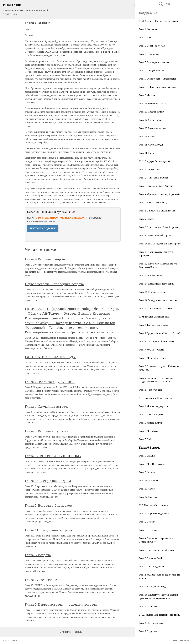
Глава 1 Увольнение (149, 29)
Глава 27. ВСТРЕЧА (41, 580)
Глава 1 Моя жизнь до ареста (153, 406)
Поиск (164, 4)
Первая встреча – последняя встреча (54, 284)
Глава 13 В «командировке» (153, 128)
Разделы (78, 632)
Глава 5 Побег (146, 439)
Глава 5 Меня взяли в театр (152, 358)
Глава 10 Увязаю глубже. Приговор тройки (160, 244)
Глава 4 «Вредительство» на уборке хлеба (160, 194)
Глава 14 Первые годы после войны (157, 284)
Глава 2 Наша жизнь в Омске (153, 178)
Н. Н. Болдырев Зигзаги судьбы (155, 161)
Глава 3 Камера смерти (150, 423)
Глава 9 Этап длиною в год (152, 586)
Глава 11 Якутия (147, 489)
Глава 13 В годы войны (150, 275)
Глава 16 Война (147, 153)
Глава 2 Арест (146, 37)
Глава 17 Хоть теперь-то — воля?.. (156, 308)
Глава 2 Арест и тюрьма (151, 414)
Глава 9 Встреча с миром (45, 259)
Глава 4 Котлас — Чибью (151, 350)
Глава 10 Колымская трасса (153, 103)
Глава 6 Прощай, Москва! (152, 70)
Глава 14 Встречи (148, 136)
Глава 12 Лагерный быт (151, 120)
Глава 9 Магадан (147, 95)
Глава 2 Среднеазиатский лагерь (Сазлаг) (159, 333)
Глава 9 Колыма (147, 472)
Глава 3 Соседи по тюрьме (152, 46)
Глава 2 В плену (147, 522)
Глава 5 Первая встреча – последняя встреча (61, 604)
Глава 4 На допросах (149, 54)
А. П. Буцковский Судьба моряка (155, 398)
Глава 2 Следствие (148, 631)
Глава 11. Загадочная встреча (48, 530)
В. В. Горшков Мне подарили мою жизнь (159, 615)
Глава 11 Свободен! (149, 607)
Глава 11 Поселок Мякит (151, 112)
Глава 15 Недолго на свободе (153, 292)
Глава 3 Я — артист (149, 530)
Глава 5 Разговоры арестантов (154, 62)
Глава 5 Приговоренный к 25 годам (156, 550)
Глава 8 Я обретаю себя (151, 390)
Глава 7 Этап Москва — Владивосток (158, 79)
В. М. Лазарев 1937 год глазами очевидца (159, 21)
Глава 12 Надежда (148, 497)
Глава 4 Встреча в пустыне (47, 431)
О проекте (65, 632)
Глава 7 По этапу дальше (151, 566)
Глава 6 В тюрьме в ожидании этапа (157, 211)
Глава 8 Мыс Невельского (152, 464)
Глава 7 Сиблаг (146, 219)
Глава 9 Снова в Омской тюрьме (155, 235)
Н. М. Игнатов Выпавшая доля (154, 317)
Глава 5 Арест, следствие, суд (154, 202)
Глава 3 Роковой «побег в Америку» (157, 186)
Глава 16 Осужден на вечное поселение (159, 300)
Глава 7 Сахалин (147, 456)
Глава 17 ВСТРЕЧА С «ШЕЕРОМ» (53, 456)
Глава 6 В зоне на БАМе (151, 558)
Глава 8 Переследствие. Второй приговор (159, 227)
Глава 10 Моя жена (148, 480)
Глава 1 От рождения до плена (154, 513)
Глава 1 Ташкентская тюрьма (153, 325)
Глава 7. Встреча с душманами (50, 382)
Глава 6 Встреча (38, 555)
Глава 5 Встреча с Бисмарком (49, 505)
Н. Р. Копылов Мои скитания (153, 505)
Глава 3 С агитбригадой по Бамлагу (157, 341)
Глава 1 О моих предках (151, 169)
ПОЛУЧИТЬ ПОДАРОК (43, 228)
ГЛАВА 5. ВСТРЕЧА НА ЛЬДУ (50, 357)
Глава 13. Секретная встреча (48, 481)
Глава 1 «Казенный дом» (151, 623)
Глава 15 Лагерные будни (151, 145)
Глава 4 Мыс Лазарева (150, 431)
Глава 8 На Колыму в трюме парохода (158, 87)
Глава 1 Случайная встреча (47, 406)
